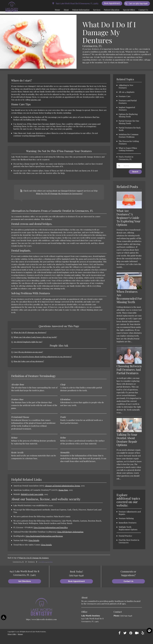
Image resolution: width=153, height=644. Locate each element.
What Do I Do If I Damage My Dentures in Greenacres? (59, 194)
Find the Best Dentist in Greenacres (129, 545)
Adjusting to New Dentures (126, 86)
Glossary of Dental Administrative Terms (62, 486)
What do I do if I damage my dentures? (31, 332)
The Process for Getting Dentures (129, 142)
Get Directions (25, 581)
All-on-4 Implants (127, 92)
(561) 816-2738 (36, 100)
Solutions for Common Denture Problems (129, 136)
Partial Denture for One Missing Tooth (129, 122)
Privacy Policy (12, 634)
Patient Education (112, 10)
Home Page (63, 490)
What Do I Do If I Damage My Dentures (35, 558)
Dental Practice (125, 539)
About (66, 10)
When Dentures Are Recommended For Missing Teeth (129, 297)
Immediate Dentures (128, 526)
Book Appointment (112, 3)
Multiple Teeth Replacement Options (128, 532)
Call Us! (136, 3)
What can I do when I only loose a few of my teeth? (36, 337)
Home (57, 10)
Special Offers (129, 10)
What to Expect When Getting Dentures (128, 149)
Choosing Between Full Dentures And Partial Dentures (128, 371)
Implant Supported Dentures (127, 109)
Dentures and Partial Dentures (128, 102)
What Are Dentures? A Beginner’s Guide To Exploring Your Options (129, 218)
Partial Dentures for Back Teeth (130, 129)
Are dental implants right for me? (28, 342)
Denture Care (125, 96)
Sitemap (21, 634)
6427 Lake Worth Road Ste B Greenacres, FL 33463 (75, 4)
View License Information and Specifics (51, 527)
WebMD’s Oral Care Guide (32, 494)
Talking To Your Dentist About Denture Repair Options (128, 443)
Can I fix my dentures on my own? (29, 352)
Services (97, 10)
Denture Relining (126, 522)
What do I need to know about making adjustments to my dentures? (43, 357)
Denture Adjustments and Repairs (130, 516)
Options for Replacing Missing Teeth (128, 115)
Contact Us (143, 10)
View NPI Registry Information (70, 532)
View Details (34, 540)
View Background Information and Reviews (44, 536)
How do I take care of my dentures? (29, 361)
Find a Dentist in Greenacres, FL (126, 158)
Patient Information (81, 10)
